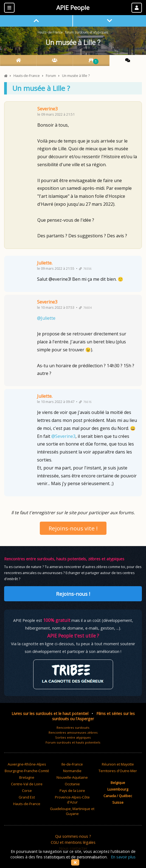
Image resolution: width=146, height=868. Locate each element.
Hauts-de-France (27, 804)
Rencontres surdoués (73, 727)
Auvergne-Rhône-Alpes (27, 764)
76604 (85, 308)
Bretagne (27, 777)
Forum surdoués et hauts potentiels (73, 742)
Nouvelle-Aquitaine (72, 777)
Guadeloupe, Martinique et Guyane (72, 811)
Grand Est (27, 797)
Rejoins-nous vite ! (73, 528)
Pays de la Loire (72, 791)
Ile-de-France (72, 764)
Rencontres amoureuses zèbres (73, 732)
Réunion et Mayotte (118, 764)
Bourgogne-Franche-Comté (27, 771)
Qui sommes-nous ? (73, 836)
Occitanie (72, 784)
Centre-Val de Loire (27, 784)
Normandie (72, 771)
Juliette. (45, 263)
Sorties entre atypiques (73, 737)
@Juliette (46, 318)
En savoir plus (123, 857)
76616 (85, 402)
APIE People (73, 8)
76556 (85, 269)
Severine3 (47, 109)
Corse (27, 791)
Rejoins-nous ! (73, 594)
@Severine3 (63, 436)
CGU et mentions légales (73, 842)
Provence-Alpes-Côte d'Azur (72, 800)
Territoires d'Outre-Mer (118, 771)
